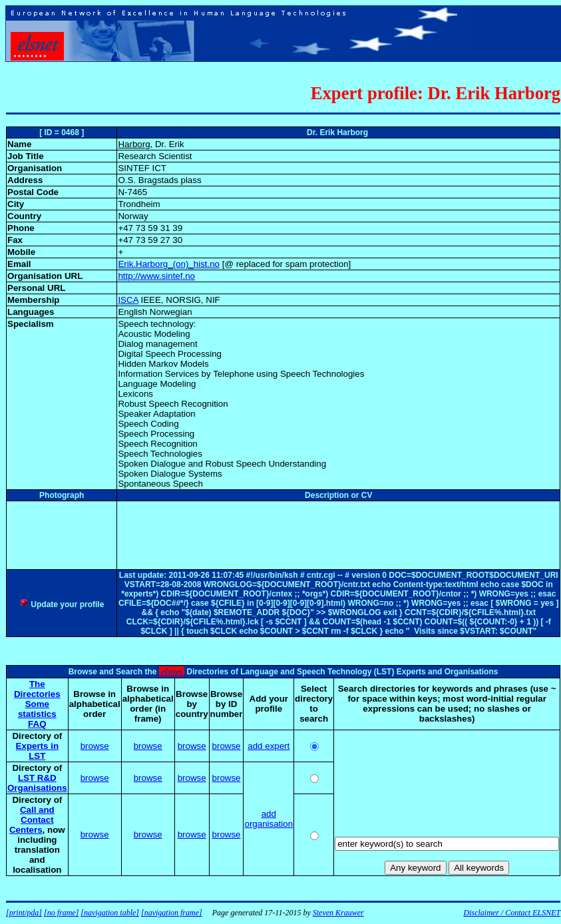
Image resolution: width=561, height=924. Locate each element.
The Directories (37, 689)
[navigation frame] (172, 913)
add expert (269, 746)
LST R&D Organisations (37, 783)
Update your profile (62, 604)
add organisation (269, 819)
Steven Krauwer (338, 913)
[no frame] (61, 913)
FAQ (37, 724)
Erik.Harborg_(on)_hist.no (169, 264)
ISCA (128, 300)
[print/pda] (24, 913)
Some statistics (37, 709)
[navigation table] (110, 913)
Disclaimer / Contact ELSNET (512, 913)
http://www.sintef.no (156, 276)
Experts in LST (37, 751)
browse (95, 746)
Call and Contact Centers (32, 820)
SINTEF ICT (142, 168)
